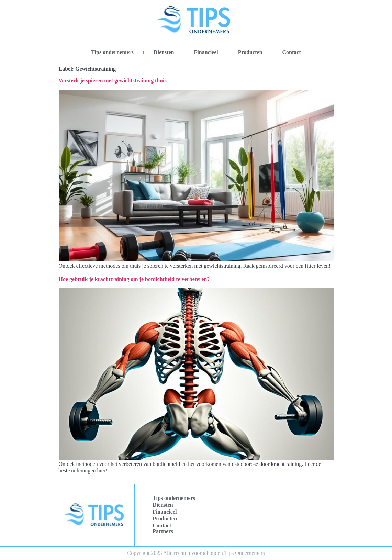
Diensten (164, 52)
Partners (163, 531)
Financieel (206, 52)
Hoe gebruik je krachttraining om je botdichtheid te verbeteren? (134, 279)
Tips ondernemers (112, 52)
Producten (250, 52)
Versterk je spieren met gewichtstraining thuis (113, 81)
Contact (292, 52)
